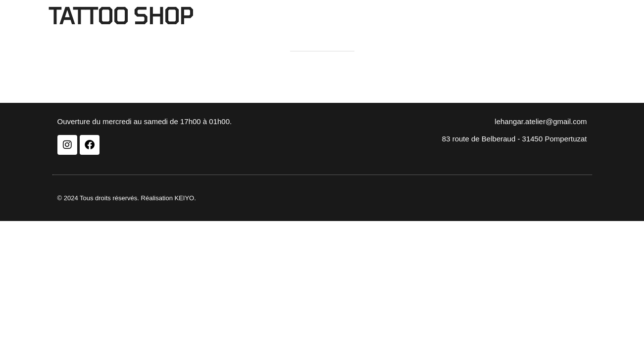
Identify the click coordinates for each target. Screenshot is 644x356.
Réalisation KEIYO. (169, 198)
